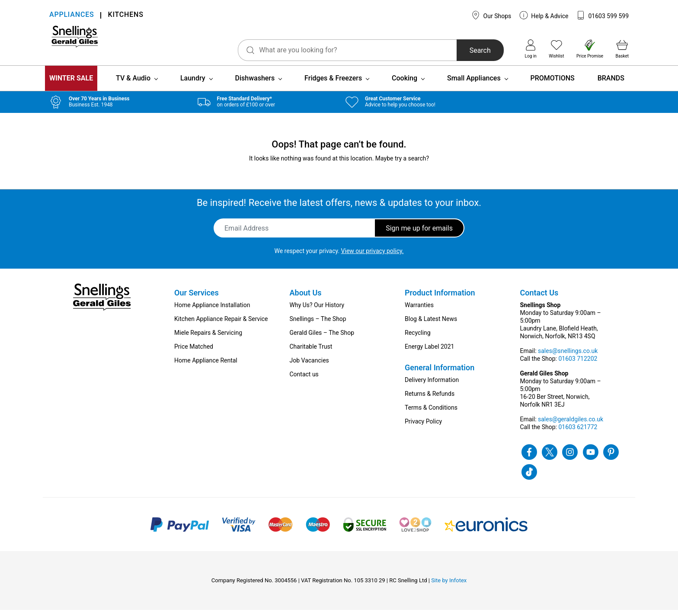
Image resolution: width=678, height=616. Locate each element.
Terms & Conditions (431, 414)
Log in (531, 49)
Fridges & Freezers (333, 84)
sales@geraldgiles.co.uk (571, 425)
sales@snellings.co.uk (568, 357)
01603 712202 (578, 365)
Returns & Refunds (430, 400)
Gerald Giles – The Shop (322, 339)
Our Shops (491, 15)
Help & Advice (544, 15)
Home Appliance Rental (206, 366)
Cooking (405, 84)
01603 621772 (578, 433)
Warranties (419, 311)
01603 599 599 (603, 15)
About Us (306, 299)
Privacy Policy (423, 427)
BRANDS (611, 84)
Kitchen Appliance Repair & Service (221, 325)
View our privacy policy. (373, 257)
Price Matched (194, 353)
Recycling (418, 339)
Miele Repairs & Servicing (208, 339)
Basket (622, 49)
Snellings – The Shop (318, 325)
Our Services (197, 299)
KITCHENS (125, 15)
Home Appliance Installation (212, 311)
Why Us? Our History (317, 311)
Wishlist (556, 49)
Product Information (440, 299)
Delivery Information (432, 386)
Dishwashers (255, 84)
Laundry (193, 84)
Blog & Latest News (431, 325)
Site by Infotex (449, 586)
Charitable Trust (311, 353)
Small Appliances (474, 84)
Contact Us (539, 299)
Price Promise (590, 49)
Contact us (304, 380)
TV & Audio (133, 84)
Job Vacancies (309, 366)
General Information (440, 374)
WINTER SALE (71, 84)
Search (451, 50)
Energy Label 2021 (429, 353)
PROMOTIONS (553, 84)
